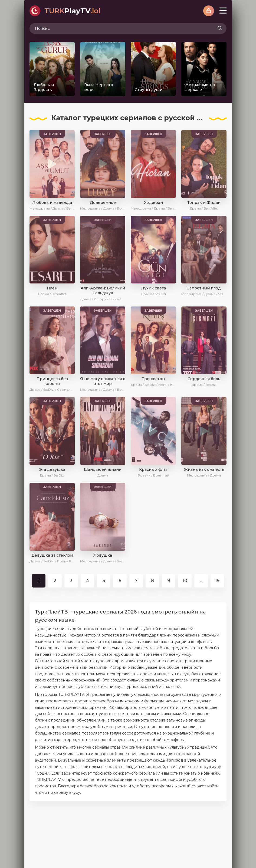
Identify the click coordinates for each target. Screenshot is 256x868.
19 (217, 581)
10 (185, 581)
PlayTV (72, 11)
